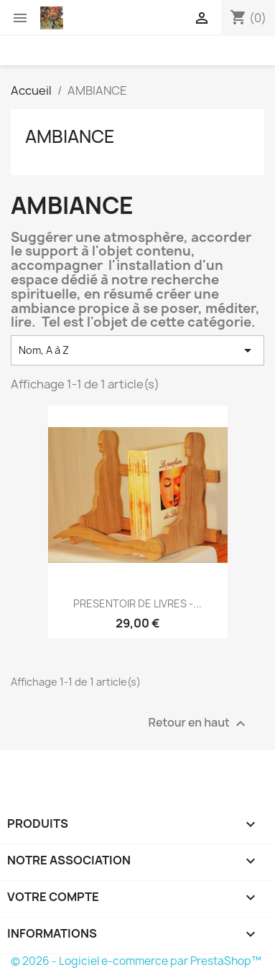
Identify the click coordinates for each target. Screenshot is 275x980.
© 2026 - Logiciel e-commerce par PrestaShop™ (136, 961)
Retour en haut (199, 724)
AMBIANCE (70, 136)
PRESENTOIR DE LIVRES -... (137, 603)
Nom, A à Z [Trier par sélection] (137, 350)
